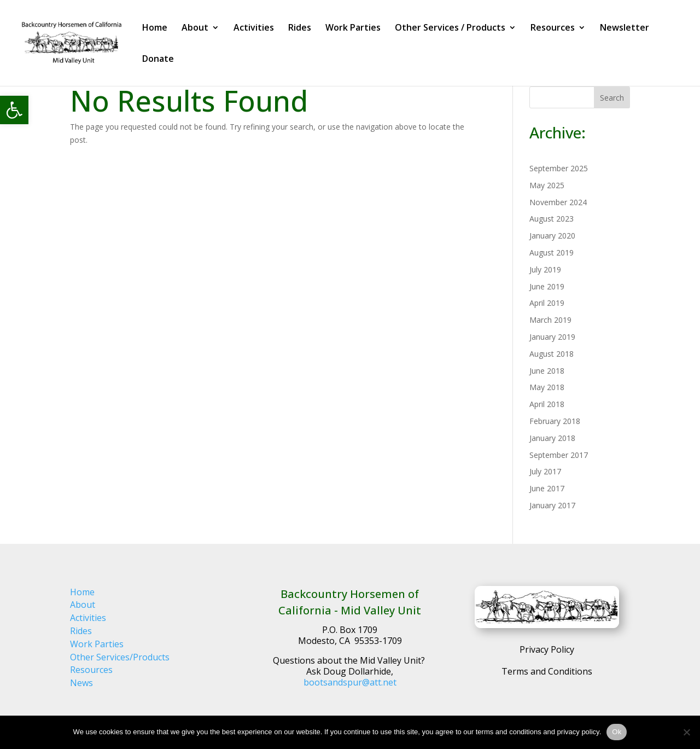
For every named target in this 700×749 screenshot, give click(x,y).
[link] (14, 110)
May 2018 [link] (547, 387)
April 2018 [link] (547, 404)
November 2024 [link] (558, 202)
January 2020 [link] (552, 236)
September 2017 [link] (559, 455)
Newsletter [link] (625, 28)
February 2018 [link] (555, 421)
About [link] (195, 28)
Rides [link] (300, 28)
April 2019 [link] (547, 303)
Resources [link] (553, 28)
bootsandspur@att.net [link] (350, 682)
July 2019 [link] (545, 269)
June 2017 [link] (547, 488)
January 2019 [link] (552, 337)
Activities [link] (254, 28)
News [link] (81, 683)
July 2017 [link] (545, 471)
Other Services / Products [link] (450, 28)
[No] (686, 732)
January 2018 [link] (552, 438)
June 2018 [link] (547, 371)
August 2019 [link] (552, 252)
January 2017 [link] (552, 505)
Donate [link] (158, 60)
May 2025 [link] (547, 185)
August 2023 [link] (552, 219)
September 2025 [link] (559, 168)
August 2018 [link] (552, 354)
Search (612, 98)
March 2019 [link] (550, 320)
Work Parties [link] (353, 28)
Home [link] (155, 28)
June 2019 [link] (547, 286)
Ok (617, 732)
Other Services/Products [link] (120, 657)
